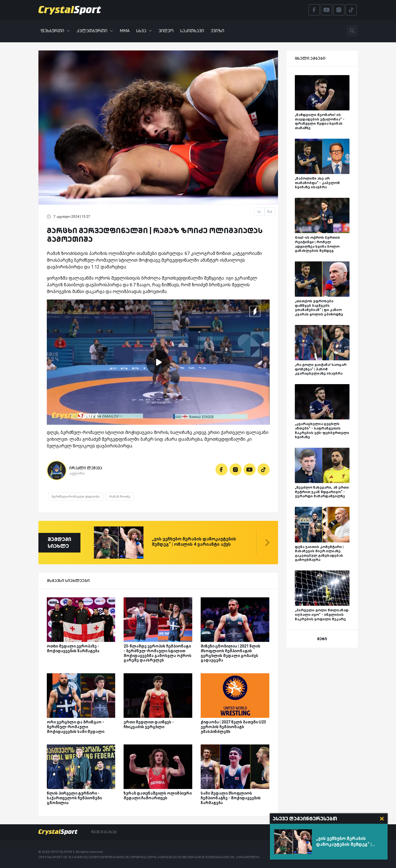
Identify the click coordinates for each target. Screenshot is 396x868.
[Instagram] (236, 469)
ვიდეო (166, 31)
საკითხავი (192, 31)
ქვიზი (217, 31)
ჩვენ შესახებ (104, 832)
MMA (125, 31)
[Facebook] (222, 469)
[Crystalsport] (70, 10)
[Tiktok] (264, 469)
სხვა (144, 31)
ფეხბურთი (55, 31)
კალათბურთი (95, 31)
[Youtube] (250, 469)
